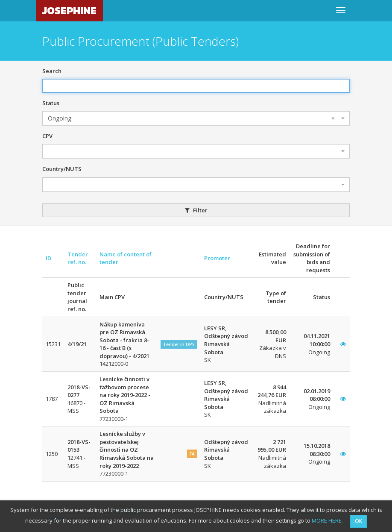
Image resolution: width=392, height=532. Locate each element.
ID (48, 258)
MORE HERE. (327, 520)
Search (52, 71)
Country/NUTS (62, 169)
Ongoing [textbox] (191, 118)
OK (358, 521)
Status (51, 103)
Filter (196, 210)
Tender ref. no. (78, 258)
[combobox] (196, 118)
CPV (47, 136)
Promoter (217, 258)
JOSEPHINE (69, 10)
